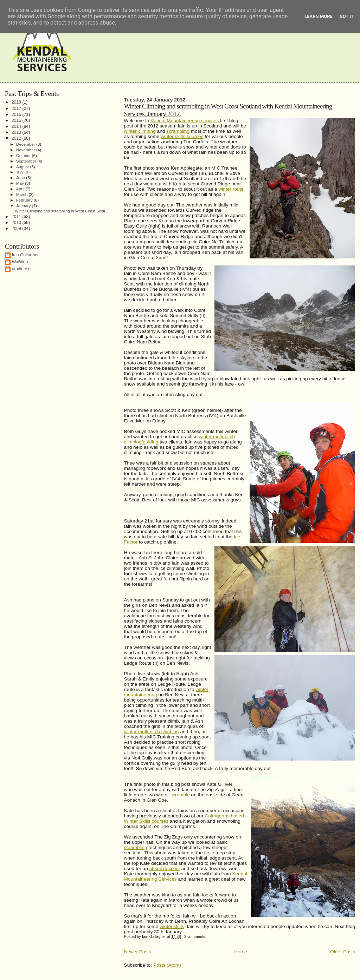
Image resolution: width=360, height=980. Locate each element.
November (26, 150)
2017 (17, 108)
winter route (231, 189)
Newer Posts (138, 952)
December (26, 144)
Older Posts (343, 952)
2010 (17, 223)
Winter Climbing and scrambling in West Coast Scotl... (62, 211)
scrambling (178, 131)
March (22, 194)
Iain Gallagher (25, 255)
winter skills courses (182, 136)
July (20, 172)
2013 (17, 132)
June (21, 177)
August (23, 167)
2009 (17, 229)
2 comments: (196, 936)
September (27, 161)
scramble (180, 795)
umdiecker (22, 269)
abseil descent (165, 869)
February (25, 200)
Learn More (319, 16)
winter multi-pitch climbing (152, 732)
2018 (17, 102)
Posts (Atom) (167, 965)
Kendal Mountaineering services (185, 121)
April (21, 189)
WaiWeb (20, 262)
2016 (17, 114)
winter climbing (140, 131)
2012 (17, 138)
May (21, 183)
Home (240, 952)
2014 (17, 126)
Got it (347, 16)
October (24, 155)
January (24, 206)
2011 (17, 217)
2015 (17, 120)
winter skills (172, 926)
